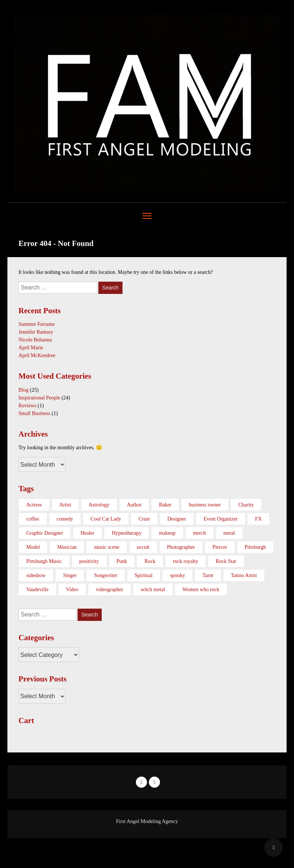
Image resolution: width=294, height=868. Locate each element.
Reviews (27, 406)
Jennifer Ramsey (36, 332)
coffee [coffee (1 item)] (33, 519)
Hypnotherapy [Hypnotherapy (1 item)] (127, 533)
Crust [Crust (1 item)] (144, 519)
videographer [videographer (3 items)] (110, 590)
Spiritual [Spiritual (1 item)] (144, 575)
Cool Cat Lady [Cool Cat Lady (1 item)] (106, 519)
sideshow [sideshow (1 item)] (36, 575)
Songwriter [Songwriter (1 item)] (105, 575)
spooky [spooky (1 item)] (177, 575)
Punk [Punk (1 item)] (122, 561)
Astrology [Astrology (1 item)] (99, 505)
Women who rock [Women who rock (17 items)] (201, 590)
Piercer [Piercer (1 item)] (220, 547)
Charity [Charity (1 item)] (246, 505)
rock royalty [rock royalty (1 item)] (186, 561)
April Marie (31, 348)
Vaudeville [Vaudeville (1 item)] (37, 590)
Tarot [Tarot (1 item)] (208, 575)
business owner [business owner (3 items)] (205, 505)
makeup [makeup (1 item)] (167, 533)
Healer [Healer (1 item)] (87, 533)
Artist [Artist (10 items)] (65, 505)
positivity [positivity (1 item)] (89, 561)
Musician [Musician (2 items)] (67, 547)
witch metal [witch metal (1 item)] (153, 590)
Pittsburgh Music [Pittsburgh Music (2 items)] (44, 561)
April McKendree (37, 355)
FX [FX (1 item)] (258, 519)
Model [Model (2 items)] (33, 547)
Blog (24, 390)
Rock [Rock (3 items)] (150, 561)
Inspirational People (39, 398)
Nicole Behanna (35, 340)
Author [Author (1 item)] (134, 505)
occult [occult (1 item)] (143, 547)
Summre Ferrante (37, 324)
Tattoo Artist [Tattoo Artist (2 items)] (244, 575)
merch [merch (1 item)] (200, 533)
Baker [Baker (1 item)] (165, 505)
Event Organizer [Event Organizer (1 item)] (220, 519)
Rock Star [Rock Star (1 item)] (226, 561)
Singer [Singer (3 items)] (70, 575)
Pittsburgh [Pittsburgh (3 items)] (255, 547)
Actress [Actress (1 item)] (34, 505)
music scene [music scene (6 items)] (107, 547)
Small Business (35, 413)
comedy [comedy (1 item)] (65, 519)
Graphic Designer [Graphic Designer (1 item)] (45, 533)
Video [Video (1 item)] (72, 590)
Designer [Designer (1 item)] (177, 519)
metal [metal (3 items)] (229, 533)
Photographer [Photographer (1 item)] (181, 547)
